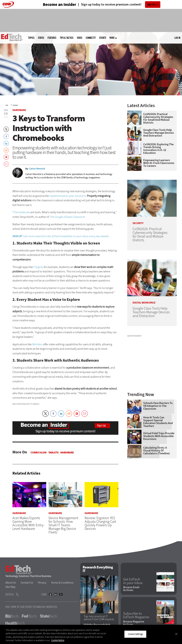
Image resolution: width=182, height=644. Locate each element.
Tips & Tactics (66, 38)
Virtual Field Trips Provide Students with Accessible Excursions (159, 436)
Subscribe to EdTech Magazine (136, 616)
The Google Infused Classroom (67, 217)
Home (7, 105)
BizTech (12, 616)
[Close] (176, 634)
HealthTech (15, 623)
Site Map (10, 587)
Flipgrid (38, 267)
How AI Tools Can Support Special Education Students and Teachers (158, 422)
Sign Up (151, 5)
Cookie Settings (135, 634)
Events (103, 38)
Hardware (15, 105)
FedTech (29, 616)
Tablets (53, 453)
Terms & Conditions (62, 583)
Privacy (42, 583)
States (41, 38)
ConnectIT (91, 38)
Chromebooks (22, 212)
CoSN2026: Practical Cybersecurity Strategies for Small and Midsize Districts (158, 118)
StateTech (48, 616)
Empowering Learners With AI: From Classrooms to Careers (159, 163)
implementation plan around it (68, 196)
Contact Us (27, 583)
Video (79, 38)
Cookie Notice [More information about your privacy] (58, 640)
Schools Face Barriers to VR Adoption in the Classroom (158, 406)
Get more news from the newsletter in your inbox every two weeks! (61, 236)
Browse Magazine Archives (134, 623)
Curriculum (39, 453)
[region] (91, 634)
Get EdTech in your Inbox (133, 581)
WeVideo (37, 344)
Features (52, 38)
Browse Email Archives (131, 589)
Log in (177, 38)
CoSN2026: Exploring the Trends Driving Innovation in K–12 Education (158, 149)
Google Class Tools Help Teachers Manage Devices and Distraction (159, 133)
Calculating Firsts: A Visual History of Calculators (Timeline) (156, 451)
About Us (11, 583)
